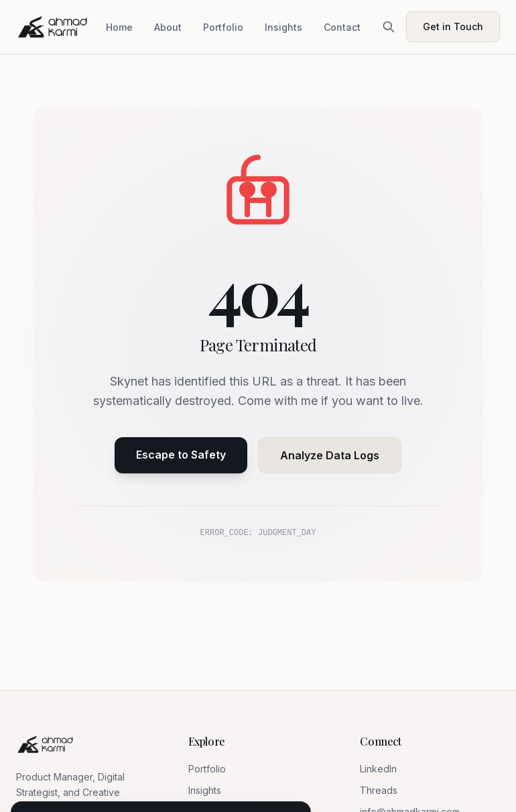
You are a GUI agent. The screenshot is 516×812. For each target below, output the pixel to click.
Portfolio (223, 27)
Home (119, 27)
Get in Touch (453, 26)
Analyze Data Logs (330, 455)
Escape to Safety (181, 455)
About (168, 27)
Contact (342, 27)
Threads (379, 790)
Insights (283, 27)
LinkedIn (378, 769)
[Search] (389, 27)
